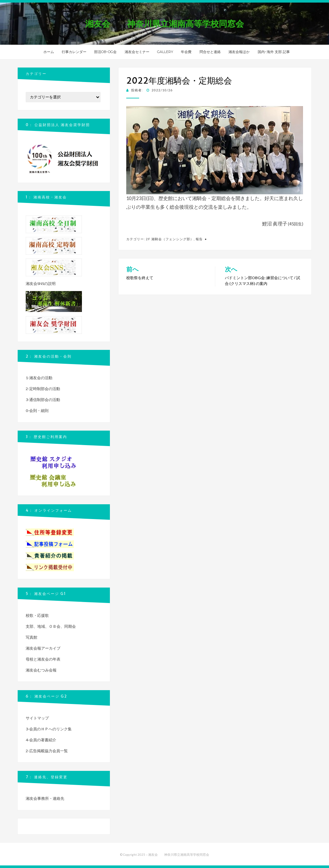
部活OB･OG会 (105, 52)
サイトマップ (37, 718)
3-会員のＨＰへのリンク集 (49, 729)
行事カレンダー (74, 52)
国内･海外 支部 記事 (274, 52)
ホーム (49, 52)
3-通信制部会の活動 (43, 400)
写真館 (31, 637)
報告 (199, 239)
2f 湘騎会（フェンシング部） (170, 239)
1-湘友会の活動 (39, 378)
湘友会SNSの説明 (41, 283)
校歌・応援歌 (37, 615)
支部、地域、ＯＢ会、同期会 (51, 626)
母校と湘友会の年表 (43, 659)
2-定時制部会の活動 (43, 389)
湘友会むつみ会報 (41, 670)
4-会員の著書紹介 (41, 740)
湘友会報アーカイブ (43, 648)
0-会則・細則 (37, 411)
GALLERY (165, 52)
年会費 (186, 52)
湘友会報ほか (239, 52)
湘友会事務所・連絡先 (45, 798)
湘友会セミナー (137, 52)
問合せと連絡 (210, 52)
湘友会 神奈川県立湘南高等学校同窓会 (169, 24)
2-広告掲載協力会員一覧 (47, 751)
